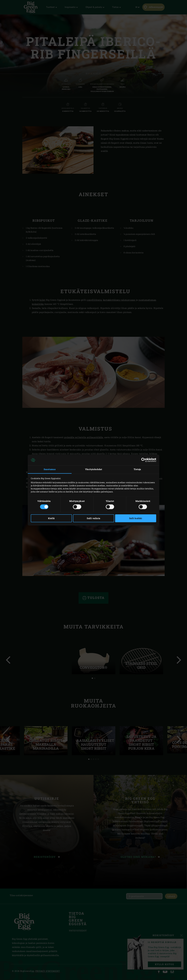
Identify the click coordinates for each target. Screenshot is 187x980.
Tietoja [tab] (137, 469)
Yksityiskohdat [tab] (94, 469)
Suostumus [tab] (50, 469)
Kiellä (51, 518)
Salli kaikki (136, 518)
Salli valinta (93, 518)
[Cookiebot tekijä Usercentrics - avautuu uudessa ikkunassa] (143, 460)
